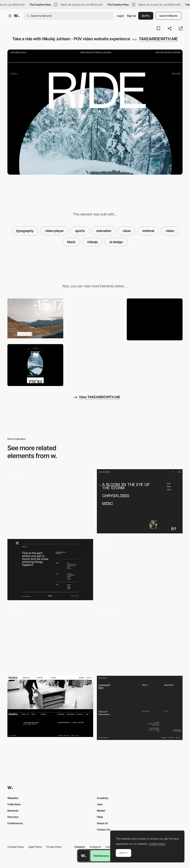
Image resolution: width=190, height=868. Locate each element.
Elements (13, 811)
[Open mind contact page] (50, 500)
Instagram (95, 847)
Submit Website (168, 16)
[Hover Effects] (95, 319)
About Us (102, 823)
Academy (103, 798)
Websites (13, 798)
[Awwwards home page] (84, 856)
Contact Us (104, 829)
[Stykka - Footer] (50, 706)
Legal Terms (35, 847)
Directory (13, 817)
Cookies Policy (16, 847)
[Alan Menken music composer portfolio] (140, 570)
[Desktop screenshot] (155, 319)
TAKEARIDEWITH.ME (158, 39)
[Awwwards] (17, 16)
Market (101, 811)
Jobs (100, 804)
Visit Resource (101, 856)
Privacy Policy (54, 847)
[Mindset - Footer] (50, 570)
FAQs (100, 817)
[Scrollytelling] (140, 638)
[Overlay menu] (140, 501)
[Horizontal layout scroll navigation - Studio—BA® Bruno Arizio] (50, 636)
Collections (14, 804)
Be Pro (146, 16)
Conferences (15, 823)
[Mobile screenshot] (35, 365)
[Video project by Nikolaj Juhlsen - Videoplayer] (35, 318)
